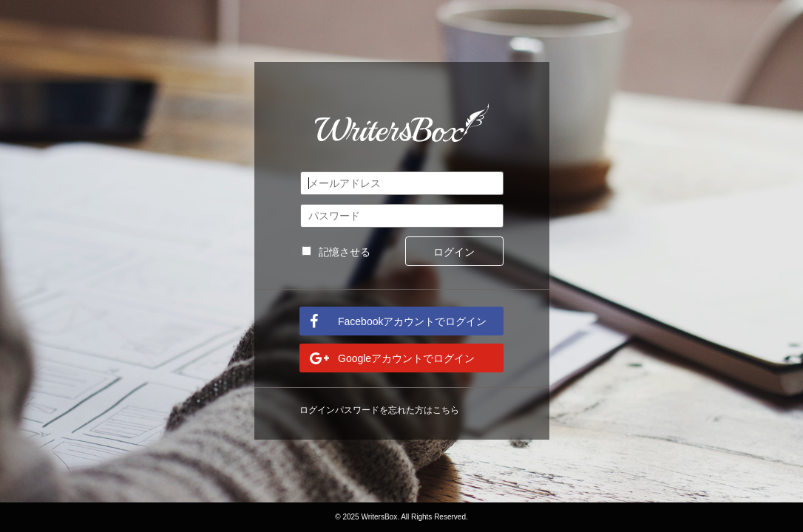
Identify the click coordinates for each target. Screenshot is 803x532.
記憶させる (336, 252)
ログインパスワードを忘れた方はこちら (379, 410)
